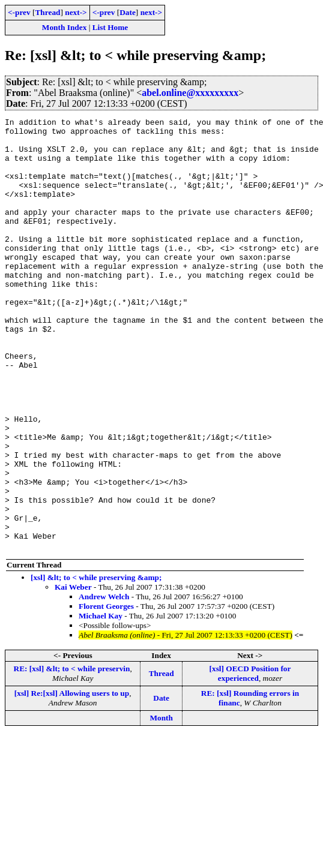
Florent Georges (106, 693)
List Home (110, 27)
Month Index (64, 27)
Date (128, 12)
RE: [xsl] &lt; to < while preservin (72, 755)
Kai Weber (73, 673)
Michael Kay (101, 702)
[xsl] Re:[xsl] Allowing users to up (72, 780)
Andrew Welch (104, 683)
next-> (76, 12)
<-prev (19, 12)
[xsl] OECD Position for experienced (250, 760)
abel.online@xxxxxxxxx (190, 93)
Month (161, 804)
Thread (47, 12)
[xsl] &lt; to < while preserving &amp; (96, 664)
